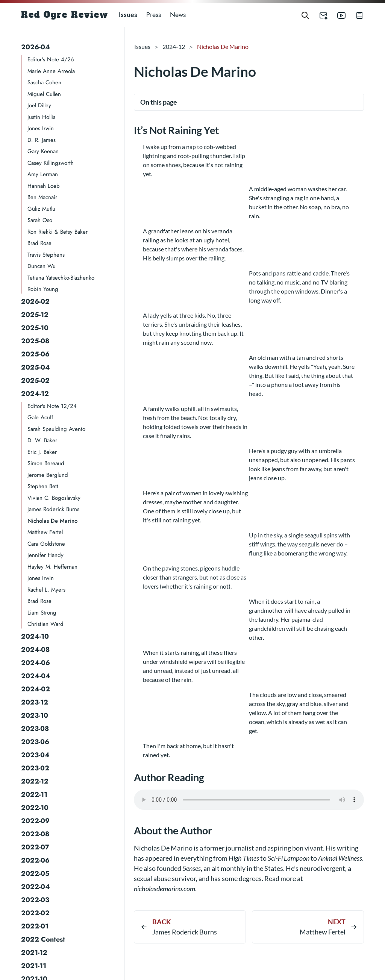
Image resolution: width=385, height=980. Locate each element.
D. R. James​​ (42, 140)
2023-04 (35, 755)
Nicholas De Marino (52, 521)
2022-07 (35, 847)
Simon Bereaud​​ (46, 463)
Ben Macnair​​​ (42, 197)
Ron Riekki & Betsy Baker (58, 232)
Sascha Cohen (44, 82)
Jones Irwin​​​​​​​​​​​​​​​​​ (41, 128)
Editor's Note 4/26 (51, 59)
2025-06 (35, 354)
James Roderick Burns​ (53, 509)
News (178, 15)
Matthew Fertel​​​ (45, 532)
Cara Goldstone (46, 544)
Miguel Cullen (44, 94)
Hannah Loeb (44, 186)
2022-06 (35, 860)
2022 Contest (43, 939)
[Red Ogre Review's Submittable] (319, 15)
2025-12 (35, 315)
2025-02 (35, 380)
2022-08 (35, 834)
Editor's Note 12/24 (52, 406)
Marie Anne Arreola (51, 71)
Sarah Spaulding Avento (56, 429)
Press (154, 15)
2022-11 (34, 794)
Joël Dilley (39, 105)
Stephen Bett (43, 486)
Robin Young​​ (43, 289)
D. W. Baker (42, 440)
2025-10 (35, 328)
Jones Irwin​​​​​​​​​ (41, 578)
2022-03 (35, 900)
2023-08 (35, 729)
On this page (159, 102)
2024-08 (35, 650)
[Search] (305, 15)
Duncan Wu (42, 266)
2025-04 (36, 367)
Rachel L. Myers (46, 590)
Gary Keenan (43, 151)
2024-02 (36, 689)
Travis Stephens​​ (46, 255)
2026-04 (36, 47)
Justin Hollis (41, 117)
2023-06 (35, 742)
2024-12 (35, 394)
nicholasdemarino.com (164, 889)
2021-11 (34, 966)
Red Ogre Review (65, 15)
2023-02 (35, 768)
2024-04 (36, 676)
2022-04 (36, 887)
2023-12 (35, 702)
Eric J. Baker (42, 452)
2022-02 (35, 913)
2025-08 (35, 341)
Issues (128, 15)
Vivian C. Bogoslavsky (54, 498)
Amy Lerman (43, 174)
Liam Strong (42, 613)
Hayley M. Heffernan (52, 567)
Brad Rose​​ (39, 601)
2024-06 (36, 663)
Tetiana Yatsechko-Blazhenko (61, 278)
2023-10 (35, 715)
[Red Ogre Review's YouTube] (337, 15)
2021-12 (34, 953)
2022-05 (35, 873)
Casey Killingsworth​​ (51, 163)
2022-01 (35, 926)
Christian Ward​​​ (45, 624)
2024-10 (35, 636)
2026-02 (35, 301)
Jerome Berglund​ (48, 475)
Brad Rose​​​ (39, 243)
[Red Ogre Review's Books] (355, 15)
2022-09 (35, 821)
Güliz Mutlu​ (41, 209)
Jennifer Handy (45, 555)
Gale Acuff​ (40, 417)
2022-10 (35, 808)
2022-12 (35, 781)
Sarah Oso (40, 220)
